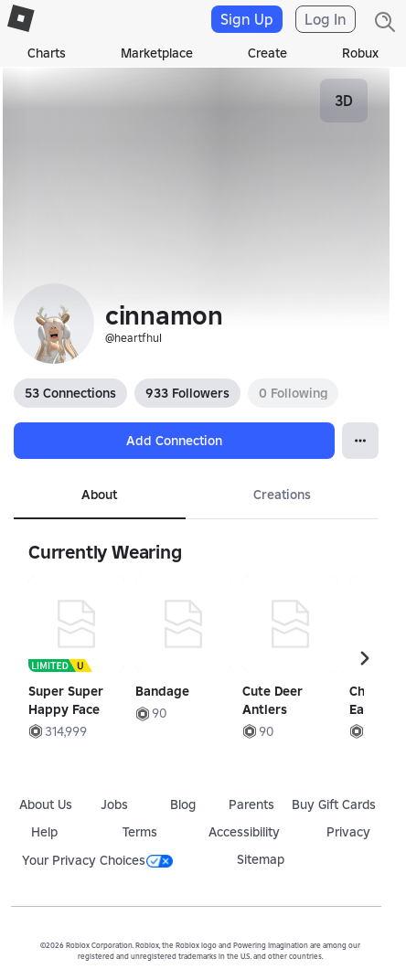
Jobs (114, 804)
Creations (282, 495)
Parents (251, 804)
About (99, 495)
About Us (46, 804)
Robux (360, 53)
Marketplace (157, 53)
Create (267, 53)
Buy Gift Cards (334, 804)
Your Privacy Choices (97, 860)
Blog (183, 804)
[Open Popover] (360, 441)
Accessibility (244, 832)
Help (44, 832)
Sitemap (261, 859)
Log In (326, 19)
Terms (140, 832)
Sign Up (247, 19)
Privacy (348, 832)
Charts (47, 53)
